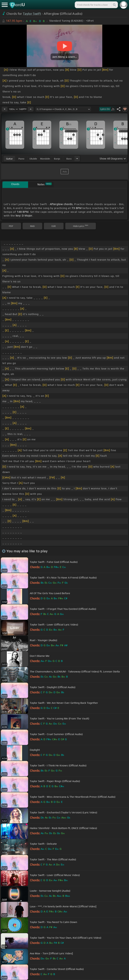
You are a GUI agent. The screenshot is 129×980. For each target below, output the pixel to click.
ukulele (33, 159)
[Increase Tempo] (31, 109)
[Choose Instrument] (77, 159)
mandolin (45, 159)
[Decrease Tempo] (5, 109)
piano (21, 159)
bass (69, 159)
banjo (57, 159)
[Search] (114, 5)
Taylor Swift (32, 14)
